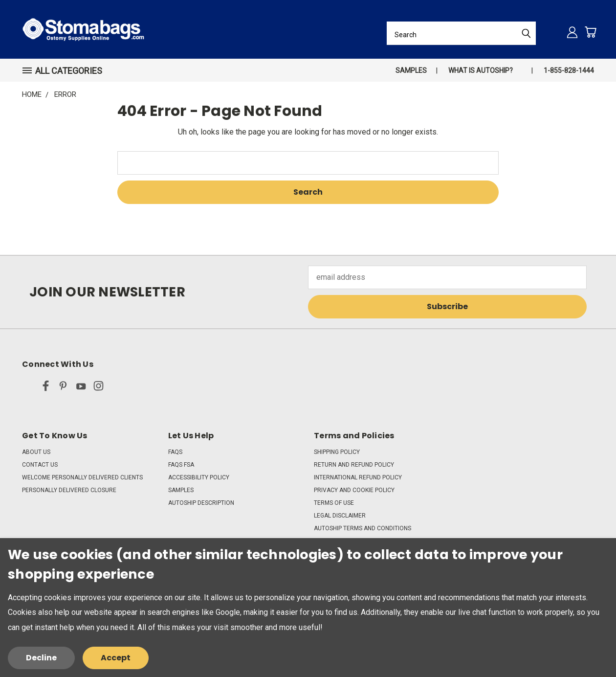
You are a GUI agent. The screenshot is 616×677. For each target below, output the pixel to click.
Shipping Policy (337, 452)
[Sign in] (572, 32)
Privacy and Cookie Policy (354, 490)
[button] (66, 71)
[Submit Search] (526, 33)
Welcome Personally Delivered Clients (82, 477)
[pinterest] (63, 388)
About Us (36, 452)
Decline (41, 658)
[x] (28, 388)
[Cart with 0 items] (590, 32)
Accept (116, 658)
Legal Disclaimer (340, 516)
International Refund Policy (358, 477)
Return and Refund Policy (354, 465)
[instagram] (99, 388)
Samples (411, 70)
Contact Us (40, 465)
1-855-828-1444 (569, 70)
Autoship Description (201, 503)
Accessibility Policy (199, 477)
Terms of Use (334, 503)
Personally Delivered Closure (69, 490)
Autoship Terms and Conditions (363, 528)
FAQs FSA (181, 465)
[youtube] (81, 388)
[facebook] (46, 388)
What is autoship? (481, 70)
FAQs (175, 452)
